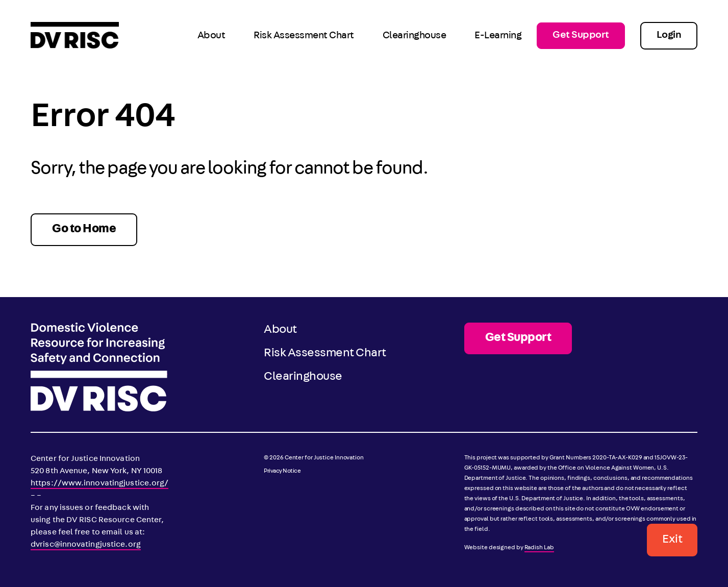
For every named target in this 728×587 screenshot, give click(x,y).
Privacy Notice (282, 472)
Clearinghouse (415, 36)
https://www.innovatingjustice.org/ (99, 484)
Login (669, 36)
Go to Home (84, 230)
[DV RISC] (75, 36)
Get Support (581, 36)
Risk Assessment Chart (304, 36)
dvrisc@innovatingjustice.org (86, 545)
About (211, 36)
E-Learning (498, 36)
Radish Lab (539, 548)
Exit (672, 540)
